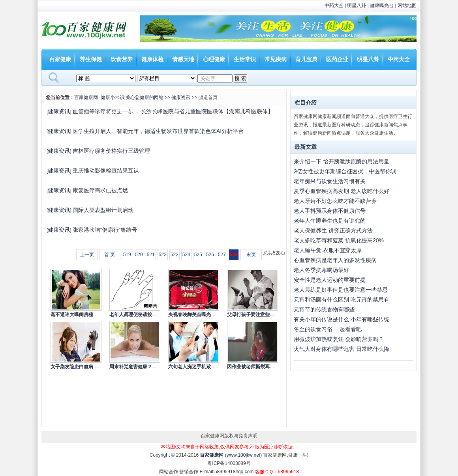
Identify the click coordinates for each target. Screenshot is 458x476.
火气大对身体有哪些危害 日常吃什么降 (342, 349)
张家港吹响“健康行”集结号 (105, 230)
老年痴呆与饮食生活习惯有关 (330, 181)
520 (139, 255)
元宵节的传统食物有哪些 (324, 309)
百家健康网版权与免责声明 (229, 436)
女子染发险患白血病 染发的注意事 (87, 367)
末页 (251, 255)
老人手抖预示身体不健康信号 (330, 211)
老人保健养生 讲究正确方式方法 (333, 231)
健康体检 (152, 59)
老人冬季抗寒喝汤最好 (321, 270)
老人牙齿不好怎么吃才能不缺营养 (335, 201)
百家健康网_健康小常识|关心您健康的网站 (119, 97)
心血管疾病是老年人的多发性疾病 (335, 260)
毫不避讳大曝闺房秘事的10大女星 (86, 315)
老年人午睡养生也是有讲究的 (330, 221)
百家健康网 (212, 455)
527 (222, 255)
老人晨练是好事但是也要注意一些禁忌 (341, 290)
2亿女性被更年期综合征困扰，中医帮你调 (345, 171)
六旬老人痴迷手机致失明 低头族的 (204, 367)
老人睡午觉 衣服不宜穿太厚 (328, 250)
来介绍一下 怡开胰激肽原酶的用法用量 (342, 161)
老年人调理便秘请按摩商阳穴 (140, 315)
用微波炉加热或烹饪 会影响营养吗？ (339, 339)
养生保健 (91, 59)
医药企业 (337, 59)
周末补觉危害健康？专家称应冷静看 (147, 367)
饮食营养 (122, 59)
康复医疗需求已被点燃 (100, 190)
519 (127, 255)
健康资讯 (181, 97)
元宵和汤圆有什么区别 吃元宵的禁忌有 (342, 300)
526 (210, 255)
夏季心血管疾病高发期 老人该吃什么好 (342, 191)
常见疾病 (276, 59)
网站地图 (407, 6)
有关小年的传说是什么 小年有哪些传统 (342, 319)
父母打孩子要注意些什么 (253, 315)
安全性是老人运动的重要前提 (330, 280)
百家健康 (60, 59)
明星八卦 (357, 6)
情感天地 (183, 59)
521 (151, 255)
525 (198, 255)
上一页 (87, 255)
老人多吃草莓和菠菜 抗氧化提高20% (339, 240)
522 (163, 255)
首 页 (110, 255)
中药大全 (334, 6)
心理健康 (214, 59)
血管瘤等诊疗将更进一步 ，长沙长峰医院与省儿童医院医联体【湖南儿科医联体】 (173, 111)
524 (186, 255)
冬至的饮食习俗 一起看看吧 (328, 329)
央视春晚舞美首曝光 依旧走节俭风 (204, 315)
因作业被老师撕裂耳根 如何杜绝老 (263, 367)
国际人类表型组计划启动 (103, 210)
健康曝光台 (382, 6)
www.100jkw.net (243, 455)
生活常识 (245, 59)
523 (175, 255)
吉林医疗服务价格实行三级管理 (111, 151)
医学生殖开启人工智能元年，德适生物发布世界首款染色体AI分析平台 (158, 131)
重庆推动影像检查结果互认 (106, 171)
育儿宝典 (306, 59)
